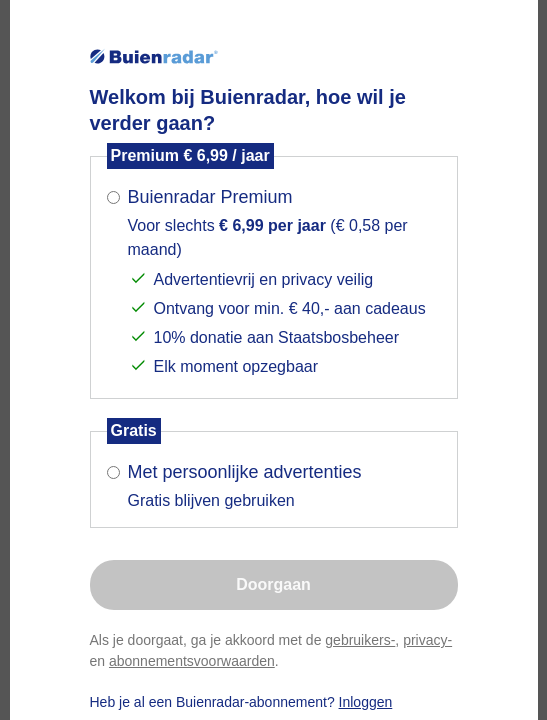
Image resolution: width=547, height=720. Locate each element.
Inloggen (366, 702)
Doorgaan (273, 584)
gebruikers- (360, 640)
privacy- (427, 640)
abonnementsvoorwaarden (192, 661)
